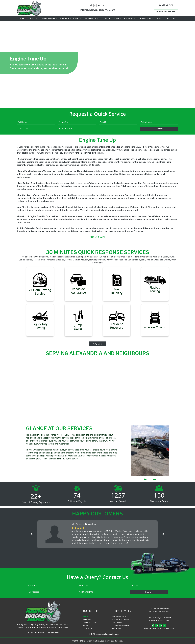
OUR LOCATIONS (146, 19)
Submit (159, 129)
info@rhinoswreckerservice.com (97, 10)
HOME (22, 19)
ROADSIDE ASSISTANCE (71, 19)
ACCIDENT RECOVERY (111, 19)
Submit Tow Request (166, 11)
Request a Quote (97, 237)
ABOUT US (33, 19)
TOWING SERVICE (49, 19)
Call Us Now (166, 5)
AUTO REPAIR (91, 19)
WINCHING (130, 19)
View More (98, 344)
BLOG (159, 19)
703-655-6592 (53, 632)
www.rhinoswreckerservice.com (159, 629)
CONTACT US (170, 19)
